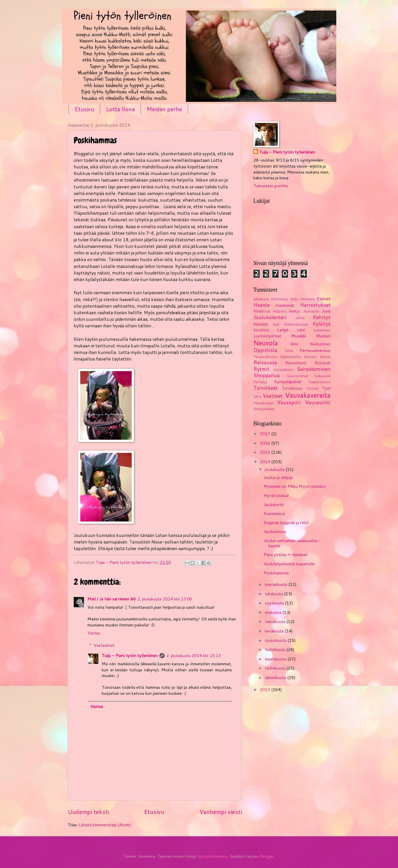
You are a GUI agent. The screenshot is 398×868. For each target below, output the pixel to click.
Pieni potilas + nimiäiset (286, 555)
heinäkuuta (276, 621)
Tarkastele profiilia (271, 186)
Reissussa (265, 362)
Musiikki (299, 336)
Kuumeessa (274, 513)
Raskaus (310, 357)
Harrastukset (315, 305)
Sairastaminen (314, 369)
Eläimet (324, 299)
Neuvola (266, 343)
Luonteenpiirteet (267, 336)
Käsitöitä (261, 330)
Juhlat (300, 318)
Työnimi (312, 388)
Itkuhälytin (311, 311)
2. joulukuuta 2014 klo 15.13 (194, 655)
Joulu (326, 311)
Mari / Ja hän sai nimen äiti (112, 599)
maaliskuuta (276, 659)
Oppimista (265, 350)
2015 (265, 452)
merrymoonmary (213, 856)
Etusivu (84, 109)
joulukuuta (275, 469)
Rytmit (261, 369)
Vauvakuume (263, 403)
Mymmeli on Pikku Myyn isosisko (295, 486)
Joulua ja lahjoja (278, 477)
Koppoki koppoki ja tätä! (286, 522)
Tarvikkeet (266, 388)
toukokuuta (276, 640)
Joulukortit (274, 504)
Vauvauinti (318, 402)
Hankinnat (285, 305)
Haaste (262, 305)
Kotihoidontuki (296, 324)
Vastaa (94, 633)
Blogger (267, 856)
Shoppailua (267, 375)
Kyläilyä (322, 324)
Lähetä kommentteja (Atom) (105, 825)
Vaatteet (273, 396)
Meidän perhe (164, 109)
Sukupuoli (323, 376)
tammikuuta (276, 677)
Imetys (295, 311)
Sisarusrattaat (298, 376)
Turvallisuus (292, 388)
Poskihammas (276, 573)
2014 (265, 462)
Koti (276, 324)
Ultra (257, 396)
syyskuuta (275, 603)
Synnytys (260, 382)
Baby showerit (302, 299)
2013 (265, 689)
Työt (326, 388)
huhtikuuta (276, 649)
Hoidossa (262, 311)
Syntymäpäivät (288, 382)
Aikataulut (261, 299)
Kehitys (322, 317)
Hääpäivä (280, 311)
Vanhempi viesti (221, 812)
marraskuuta (277, 584)
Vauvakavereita (308, 395)
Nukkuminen (320, 344)
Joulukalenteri (270, 317)
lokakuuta (274, 594)
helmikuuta (276, 668)
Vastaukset (104, 645)
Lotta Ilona (120, 109)
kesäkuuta (275, 631)
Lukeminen (322, 330)
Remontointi (296, 363)
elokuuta (274, 612)
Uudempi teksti (88, 812)
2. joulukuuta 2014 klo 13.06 (165, 599)
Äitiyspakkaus (264, 409)
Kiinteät (261, 324)
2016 (265, 443)
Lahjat (283, 330)
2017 (265, 434)
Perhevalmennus (315, 350)
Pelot (289, 351)
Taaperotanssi (319, 382)
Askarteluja (280, 299)
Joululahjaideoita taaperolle (289, 564)
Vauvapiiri (289, 402)
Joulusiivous (275, 531)
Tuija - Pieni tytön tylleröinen (130, 655)
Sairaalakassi (283, 370)
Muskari (323, 336)
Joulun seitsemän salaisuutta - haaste (292, 543)
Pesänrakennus (266, 357)
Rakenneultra (291, 357)
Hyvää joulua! (276, 495)
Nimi (294, 344)
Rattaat (325, 357)
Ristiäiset (323, 363)
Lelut (301, 330)
